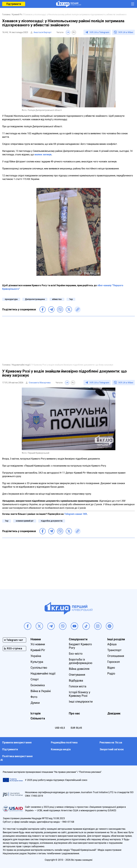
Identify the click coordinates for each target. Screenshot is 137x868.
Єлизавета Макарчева (40, 383)
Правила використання (17, 742)
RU (74, 32)
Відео (111, 668)
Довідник (114, 713)
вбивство (57, 299)
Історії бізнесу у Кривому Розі (80, 694)
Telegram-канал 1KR (76, 514)
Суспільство (39, 668)
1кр (71, 299)
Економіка (38, 685)
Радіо (111, 673)
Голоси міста (78, 686)
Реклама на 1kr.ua (111, 742)
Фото (34, 697)
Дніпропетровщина (35, 299)
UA (68, 32)
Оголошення (116, 656)
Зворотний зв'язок (112, 749)
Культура (37, 662)
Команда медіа (61, 749)
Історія (36, 713)
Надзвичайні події (43, 673)
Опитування (77, 675)
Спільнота (38, 718)
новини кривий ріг (25, 521)
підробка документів (52, 521)
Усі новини (38, 644)
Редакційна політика (64, 742)
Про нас (74, 713)
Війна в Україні (41, 691)
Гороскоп (114, 662)
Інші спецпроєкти (81, 702)
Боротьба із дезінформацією (81, 661)
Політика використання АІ (17, 758)
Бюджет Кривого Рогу (80, 646)
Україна (36, 656)
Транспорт (114, 650)
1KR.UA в (99, 32)
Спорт (35, 679)
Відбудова (76, 681)
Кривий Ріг (38, 650)
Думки (35, 703)
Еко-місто (76, 654)
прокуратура (11, 299)
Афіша (112, 644)
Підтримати (14, 4)
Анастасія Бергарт (43, 32)
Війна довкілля (79, 669)
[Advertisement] (68, 340)
